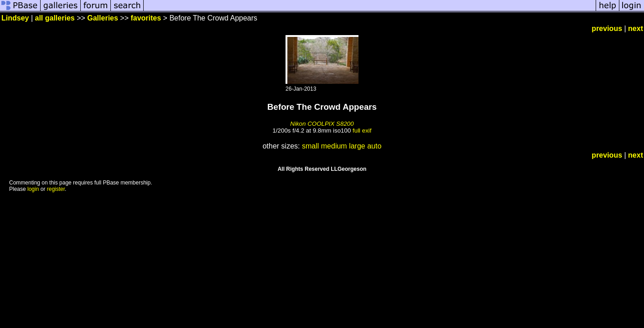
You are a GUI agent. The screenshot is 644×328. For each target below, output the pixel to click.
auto (374, 146)
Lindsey (15, 18)
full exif (362, 131)
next (636, 28)
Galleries (103, 18)
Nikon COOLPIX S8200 (322, 124)
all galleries (55, 18)
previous (607, 28)
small (310, 146)
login (33, 189)
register (56, 189)
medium (334, 146)
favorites (146, 18)
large (357, 146)
